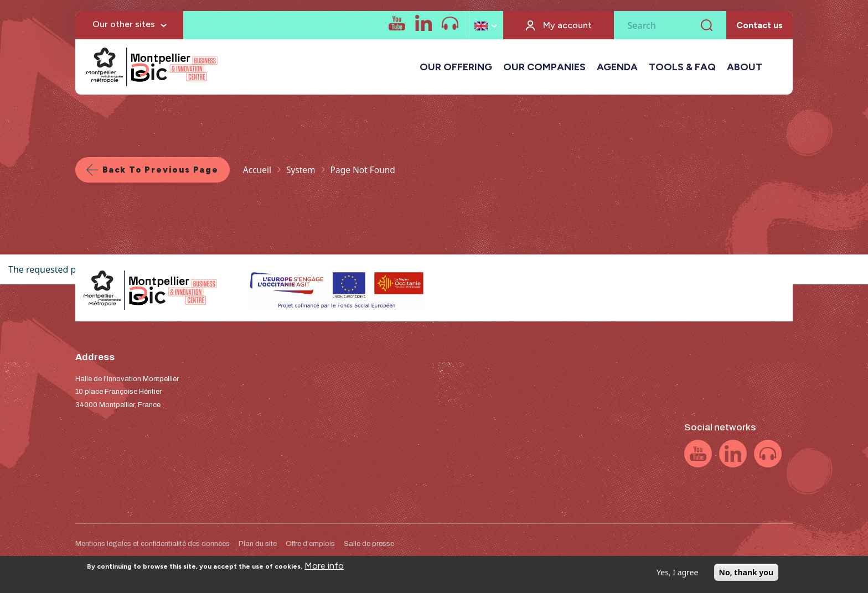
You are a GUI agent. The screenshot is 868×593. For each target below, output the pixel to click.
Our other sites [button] (124, 24)
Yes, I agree (677, 576)
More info (324, 569)
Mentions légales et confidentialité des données (153, 544)
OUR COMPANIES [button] (544, 67)
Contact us (759, 25)
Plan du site (258, 544)
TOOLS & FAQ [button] (682, 67)
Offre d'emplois (310, 544)
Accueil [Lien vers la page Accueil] (257, 170)
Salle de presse (369, 544)
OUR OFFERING (456, 67)
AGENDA (617, 67)
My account (567, 25)
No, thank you (746, 576)
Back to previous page (161, 170)
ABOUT (745, 67)
